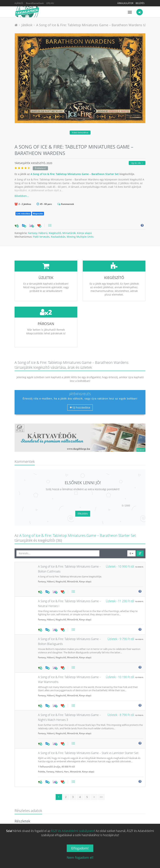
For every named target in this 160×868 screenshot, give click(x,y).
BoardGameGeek (35, 3)
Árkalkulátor (125, 3)
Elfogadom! (80, 848)
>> (101, 797)
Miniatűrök (69, 233)
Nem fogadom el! (80, 857)
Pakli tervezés (41, 237)
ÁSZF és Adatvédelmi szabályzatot (73, 831)
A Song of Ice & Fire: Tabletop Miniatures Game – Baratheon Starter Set (75, 174)
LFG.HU (50, 3)
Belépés (140, 3)
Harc (66, 772)
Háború (43, 233)
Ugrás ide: (137, 163)
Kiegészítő (55, 233)
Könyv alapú (84, 233)
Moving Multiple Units (80, 237)
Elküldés (83, 514)
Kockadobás (58, 237)
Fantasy (33, 233)
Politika (42, 772)
